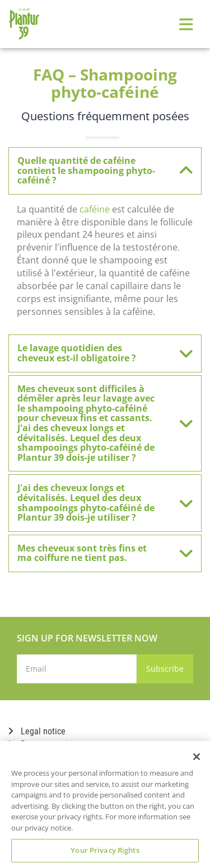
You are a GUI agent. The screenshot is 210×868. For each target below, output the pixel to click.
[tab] (105, 171)
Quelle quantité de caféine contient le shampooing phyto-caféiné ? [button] (99, 170)
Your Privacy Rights (105, 850)
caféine (95, 209)
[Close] (197, 757)
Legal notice (37, 731)
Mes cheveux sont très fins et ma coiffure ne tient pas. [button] (99, 553)
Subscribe (165, 669)
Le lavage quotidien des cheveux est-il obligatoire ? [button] (99, 353)
